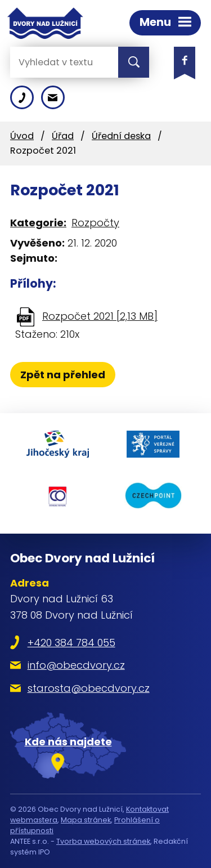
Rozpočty (95, 223)
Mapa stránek (86, 820)
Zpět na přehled (63, 375)
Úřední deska (121, 136)
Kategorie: (38, 223)
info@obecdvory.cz (76, 665)
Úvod (22, 136)
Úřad (63, 136)
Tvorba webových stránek (103, 841)
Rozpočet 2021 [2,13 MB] (100, 316)
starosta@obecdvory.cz (89, 688)
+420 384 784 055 (71, 643)
